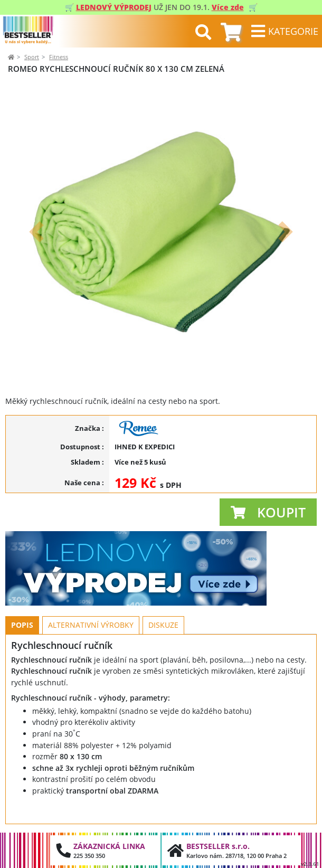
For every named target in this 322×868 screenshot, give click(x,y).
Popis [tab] (22, 625)
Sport (32, 57)
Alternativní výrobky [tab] (91, 625)
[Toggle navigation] (285, 31)
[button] (36, 232)
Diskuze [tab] (163, 625)
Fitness (59, 57)
